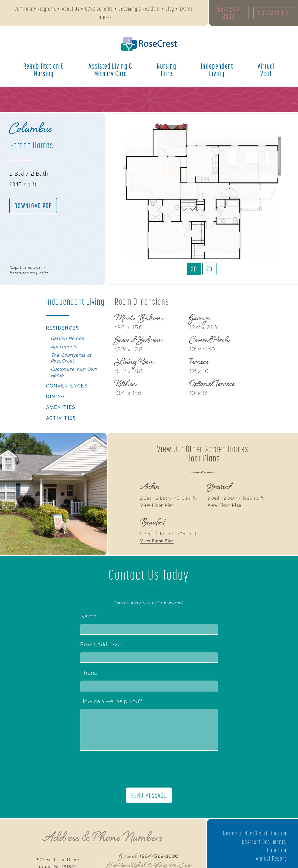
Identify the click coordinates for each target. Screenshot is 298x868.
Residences (63, 337)
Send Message (149, 806)
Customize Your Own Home (74, 382)
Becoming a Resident (139, 9)
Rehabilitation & (44, 70)
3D (194, 269)
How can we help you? (111, 712)
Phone (89, 684)
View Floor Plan (157, 516)
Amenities (61, 417)
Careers (104, 17)
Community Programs (36, 9)
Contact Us (273, 13)
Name (91, 627)
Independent (217, 70)
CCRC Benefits (99, 9)
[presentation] (149, 780)
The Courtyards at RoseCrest (71, 368)
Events (187, 9)
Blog (170, 9)
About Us (71, 9)
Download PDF (33, 206)
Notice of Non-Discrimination (254, 844)
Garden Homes (68, 348)
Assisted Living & (110, 70)
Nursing (167, 70)
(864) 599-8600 (228, 13)
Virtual (266, 70)
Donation (277, 861)
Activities (62, 428)
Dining (56, 407)
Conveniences (67, 396)
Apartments (64, 357)
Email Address (102, 655)
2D (210, 269)
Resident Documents (264, 852)
